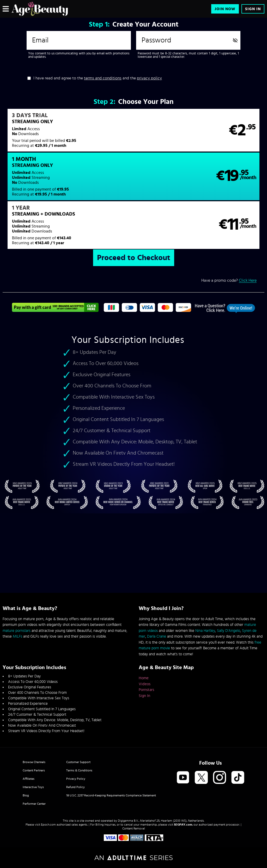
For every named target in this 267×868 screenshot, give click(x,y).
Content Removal (134, 828)
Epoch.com (48, 825)
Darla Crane (157, 636)
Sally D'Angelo (229, 631)
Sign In (253, 9)
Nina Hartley (205, 631)
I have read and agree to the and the (98, 78)
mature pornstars (17, 631)
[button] (68, 134)
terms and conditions (103, 78)
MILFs (17, 636)
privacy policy (149, 78)
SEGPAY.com (183, 825)
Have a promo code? (229, 240)
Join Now (225, 9)
